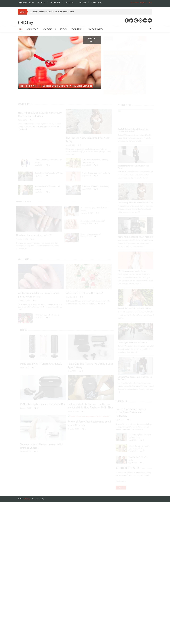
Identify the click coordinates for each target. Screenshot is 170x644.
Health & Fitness (78, 29)
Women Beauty (33, 29)
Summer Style (55, 2)
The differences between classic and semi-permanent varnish (52, 12)
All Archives (135, 2)
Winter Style (69, 2)
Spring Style (41, 2)
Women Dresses (96, 2)
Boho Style (82, 2)
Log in (150, 2)
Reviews (63, 29)
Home (20, 29)
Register (143, 2)
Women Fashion (49, 29)
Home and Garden (96, 29)
